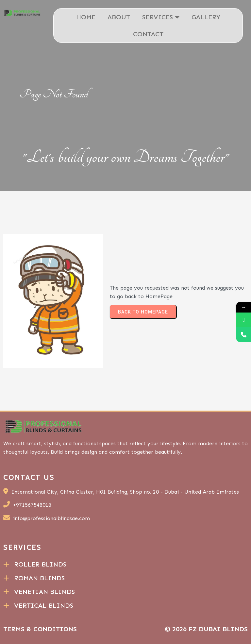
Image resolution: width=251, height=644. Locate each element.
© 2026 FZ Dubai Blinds (206, 629)
